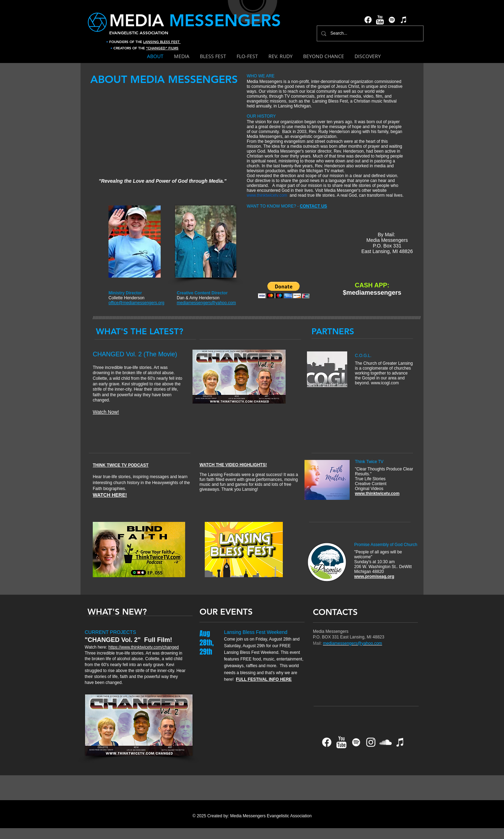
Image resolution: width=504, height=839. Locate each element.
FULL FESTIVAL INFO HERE (264, 679)
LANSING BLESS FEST (162, 42)
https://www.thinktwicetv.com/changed (144, 647)
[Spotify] (392, 20)
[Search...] (369, 33)
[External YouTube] (164, 132)
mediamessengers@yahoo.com (353, 643)
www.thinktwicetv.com (267, 195)
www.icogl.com (385, 383)
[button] (284, 290)
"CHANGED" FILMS (162, 48)
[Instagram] (371, 742)
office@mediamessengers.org (136, 303)
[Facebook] (368, 20)
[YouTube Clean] (380, 20)
